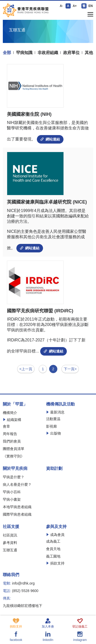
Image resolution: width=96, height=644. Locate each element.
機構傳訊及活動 (60, 404)
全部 (7, 53)
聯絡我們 (11, 575)
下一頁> (70, 369)
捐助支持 (16, 623)
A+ (75, 6)
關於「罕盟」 (15, 404)
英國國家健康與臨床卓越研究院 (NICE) (47, 202)
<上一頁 (26, 369)
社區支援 (11, 527)
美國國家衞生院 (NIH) (29, 114)
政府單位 (71, 53)
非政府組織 (48, 53)
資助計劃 (54, 469)
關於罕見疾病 (15, 469)
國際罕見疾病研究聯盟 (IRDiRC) (40, 311)
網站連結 (50, 139)
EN (90, 6)
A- (61, 6)
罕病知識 (24, 53)
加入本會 (48, 623)
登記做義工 (80, 623)
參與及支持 (56, 527)
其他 (89, 53)
